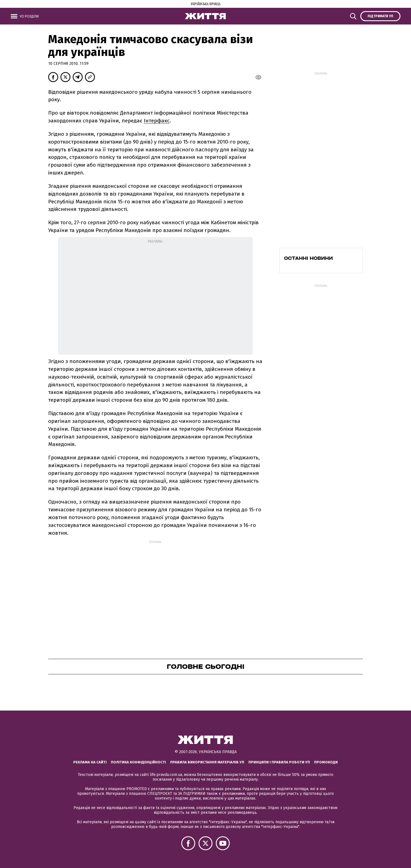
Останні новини (308, 258)
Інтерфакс (157, 121)
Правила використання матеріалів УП (207, 762)
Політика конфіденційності (138, 762)
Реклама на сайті (90, 762)
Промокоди (326, 762)
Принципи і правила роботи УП (279, 762)
